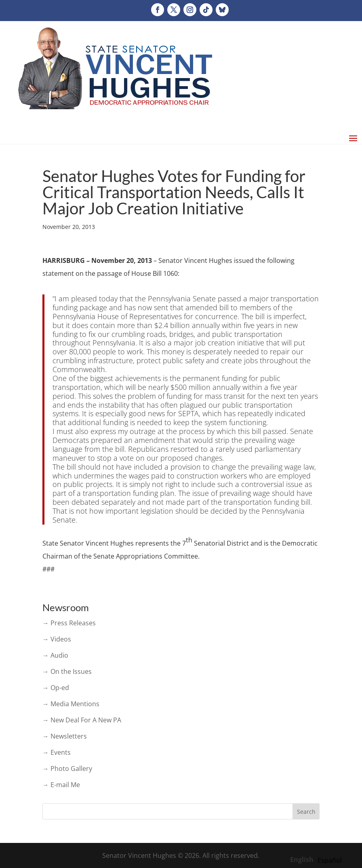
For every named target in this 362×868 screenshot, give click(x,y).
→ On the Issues (67, 671)
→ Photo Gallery (67, 768)
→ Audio (55, 655)
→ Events (57, 752)
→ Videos (57, 639)
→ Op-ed (56, 688)
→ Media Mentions (71, 704)
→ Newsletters (65, 736)
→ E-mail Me (61, 785)
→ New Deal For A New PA (82, 720)
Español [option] (330, 860)
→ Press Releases (69, 623)
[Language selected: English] (318, 859)
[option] (330, 860)
